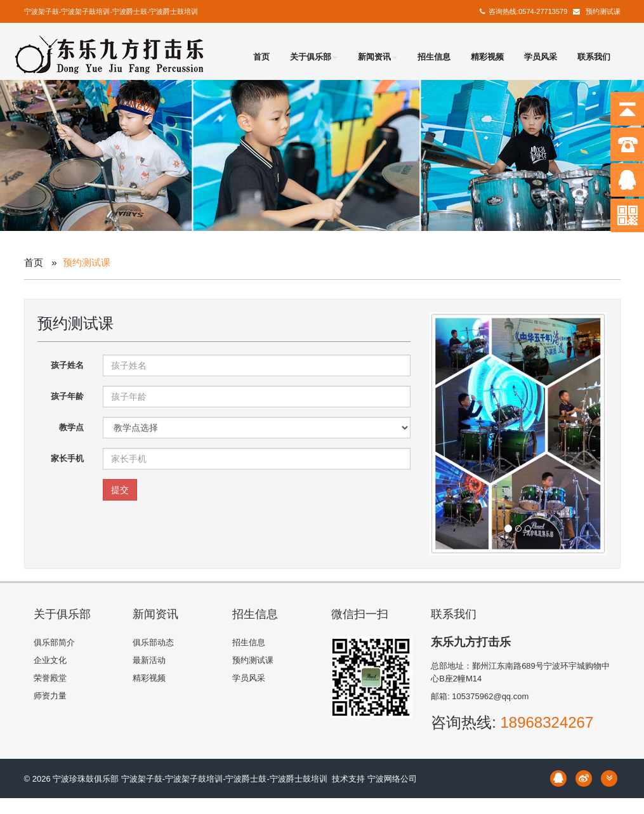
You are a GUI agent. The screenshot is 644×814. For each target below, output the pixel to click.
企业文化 (50, 660)
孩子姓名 (67, 365)
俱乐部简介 (54, 642)
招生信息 (434, 57)
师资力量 (50, 696)
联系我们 (594, 57)
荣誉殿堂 (50, 678)
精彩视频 (487, 57)
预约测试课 (603, 11)
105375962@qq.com (490, 696)
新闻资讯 (378, 57)
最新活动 (149, 660)
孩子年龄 (67, 396)
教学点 (71, 427)
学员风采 (541, 57)
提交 (120, 490)
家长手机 (67, 458)
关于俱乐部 (314, 57)
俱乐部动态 (153, 642)
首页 (261, 57)
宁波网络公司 (392, 779)
